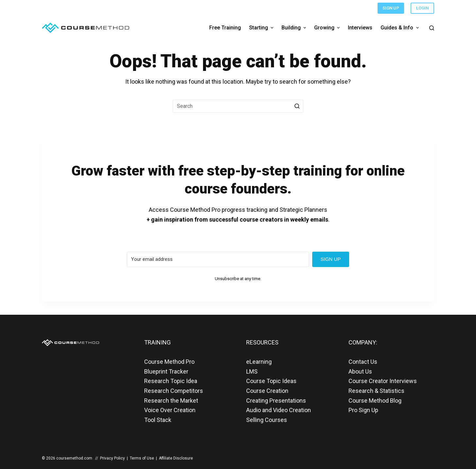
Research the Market (171, 401)
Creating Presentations (276, 401)
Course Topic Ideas (271, 381)
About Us (360, 371)
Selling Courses (267, 420)
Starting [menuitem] (262, 28)
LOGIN (422, 8)
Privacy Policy (112, 458)
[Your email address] (218, 259)
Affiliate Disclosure (176, 458)
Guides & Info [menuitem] (400, 28)
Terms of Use (142, 458)
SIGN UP (391, 8)
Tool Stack (158, 420)
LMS (252, 371)
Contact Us (363, 362)
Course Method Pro (169, 362)
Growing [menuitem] (328, 28)
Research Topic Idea (171, 381)
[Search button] (297, 106)
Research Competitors (174, 391)
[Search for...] (238, 106)
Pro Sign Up (363, 410)
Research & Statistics (376, 391)
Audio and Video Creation (279, 410)
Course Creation (267, 391)
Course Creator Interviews (383, 381)
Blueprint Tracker (166, 371)
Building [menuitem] (295, 28)
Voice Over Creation (170, 410)
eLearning (259, 362)
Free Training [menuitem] (225, 28)
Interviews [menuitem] (360, 28)
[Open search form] (432, 28)
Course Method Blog (375, 401)
